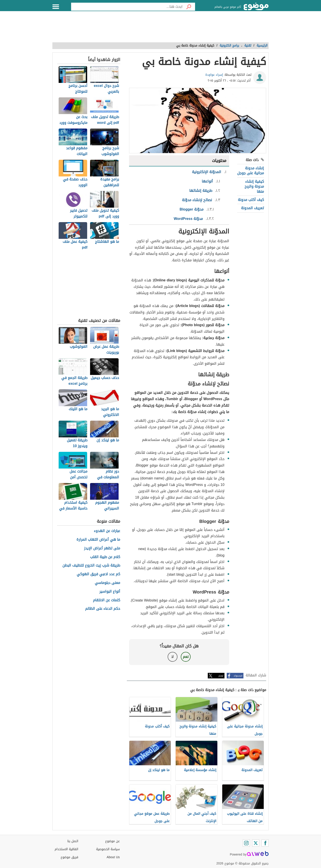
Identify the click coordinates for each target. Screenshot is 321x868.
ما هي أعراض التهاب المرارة (98, 540)
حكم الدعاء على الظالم (103, 609)
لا (172, 657)
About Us (113, 857)
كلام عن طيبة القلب (105, 557)
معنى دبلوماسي (107, 583)
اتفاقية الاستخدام (66, 849)
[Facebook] (265, 843)
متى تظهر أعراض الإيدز (102, 548)
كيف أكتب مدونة (251, 200)
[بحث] (189, 7)
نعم (186, 657)
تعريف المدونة (252, 208)
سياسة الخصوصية (108, 849)
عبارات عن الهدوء (107, 531)
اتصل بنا (73, 841)
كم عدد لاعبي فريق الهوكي (98, 574)
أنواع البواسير (110, 592)
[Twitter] (256, 843)
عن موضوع (112, 841)
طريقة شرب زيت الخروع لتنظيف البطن (91, 566)
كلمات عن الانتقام (107, 600)
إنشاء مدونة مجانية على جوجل (251, 171)
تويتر (221, 676)
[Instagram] (246, 843)
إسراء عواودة (214, 75)
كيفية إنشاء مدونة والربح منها (254, 186)
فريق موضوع (69, 857)
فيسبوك (238, 676)
